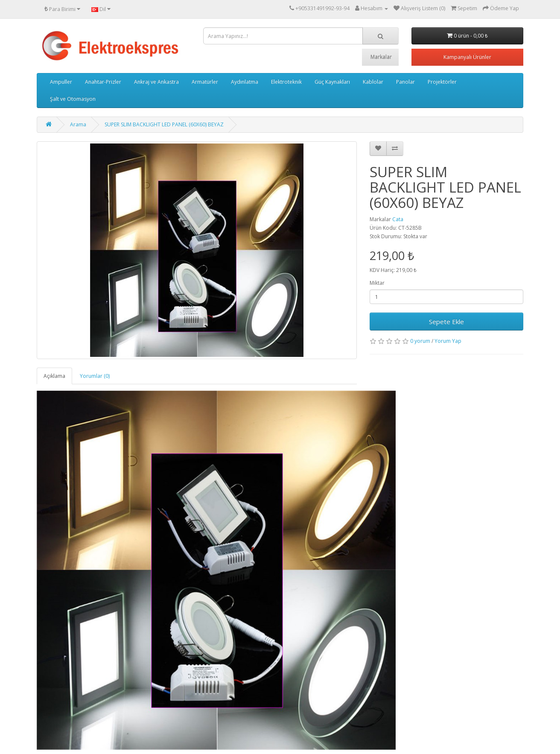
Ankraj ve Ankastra (156, 82)
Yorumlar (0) (95, 376)
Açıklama (54, 376)
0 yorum (420, 341)
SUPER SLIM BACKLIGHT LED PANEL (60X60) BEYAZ (164, 124)
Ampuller (61, 82)
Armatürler (205, 82)
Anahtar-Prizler (103, 82)
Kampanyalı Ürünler (467, 57)
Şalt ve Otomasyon (73, 99)
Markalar (381, 57)
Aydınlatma (245, 82)
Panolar (405, 82)
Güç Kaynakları (332, 82)
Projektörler (442, 82)
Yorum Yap (448, 341)
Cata (398, 219)
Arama (78, 124)
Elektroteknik (286, 82)
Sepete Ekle (446, 321)
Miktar (377, 283)
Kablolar (373, 82)
